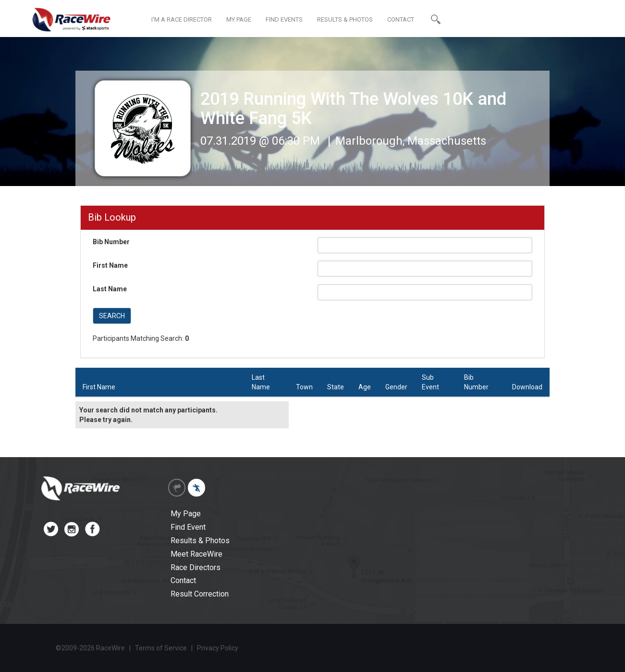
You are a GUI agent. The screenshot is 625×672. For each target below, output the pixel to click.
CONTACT (401, 19)
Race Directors (196, 567)
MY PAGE (239, 19)
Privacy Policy (218, 648)
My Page (186, 514)
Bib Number (111, 242)
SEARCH (112, 316)
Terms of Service (161, 648)
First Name (110, 265)
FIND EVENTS (284, 19)
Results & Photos (200, 541)
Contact (183, 580)
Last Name (110, 289)
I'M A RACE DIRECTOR (182, 19)
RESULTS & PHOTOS (345, 19)
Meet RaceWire (196, 554)
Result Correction (200, 594)
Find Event (188, 527)
